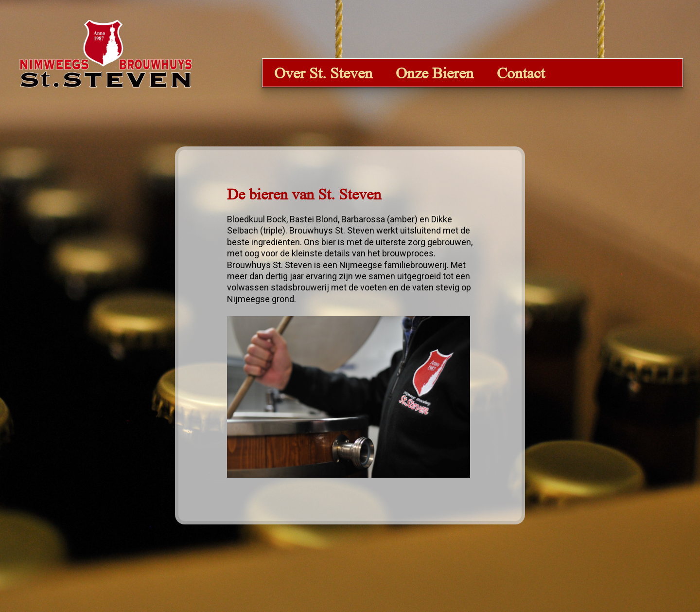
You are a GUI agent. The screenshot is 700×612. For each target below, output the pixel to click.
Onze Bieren (435, 73)
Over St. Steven (323, 73)
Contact (521, 73)
